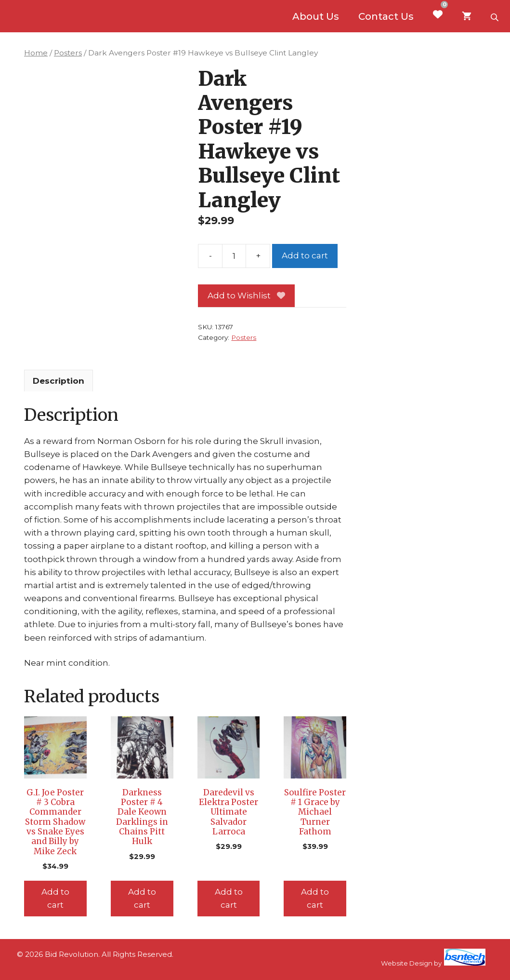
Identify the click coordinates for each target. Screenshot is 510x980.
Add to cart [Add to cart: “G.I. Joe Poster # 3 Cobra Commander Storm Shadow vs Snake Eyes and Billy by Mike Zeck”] (55, 898)
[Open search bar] (496, 16)
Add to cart (305, 255)
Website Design (407, 963)
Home (36, 53)
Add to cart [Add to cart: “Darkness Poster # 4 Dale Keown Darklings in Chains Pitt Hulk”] (142, 898)
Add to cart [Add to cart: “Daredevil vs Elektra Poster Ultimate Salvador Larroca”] (229, 898)
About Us (316, 16)
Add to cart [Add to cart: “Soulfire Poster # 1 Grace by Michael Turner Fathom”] (315, 898)
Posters (68, 53)
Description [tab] (59, 381)
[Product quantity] (234, 256)
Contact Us (386, 16)
